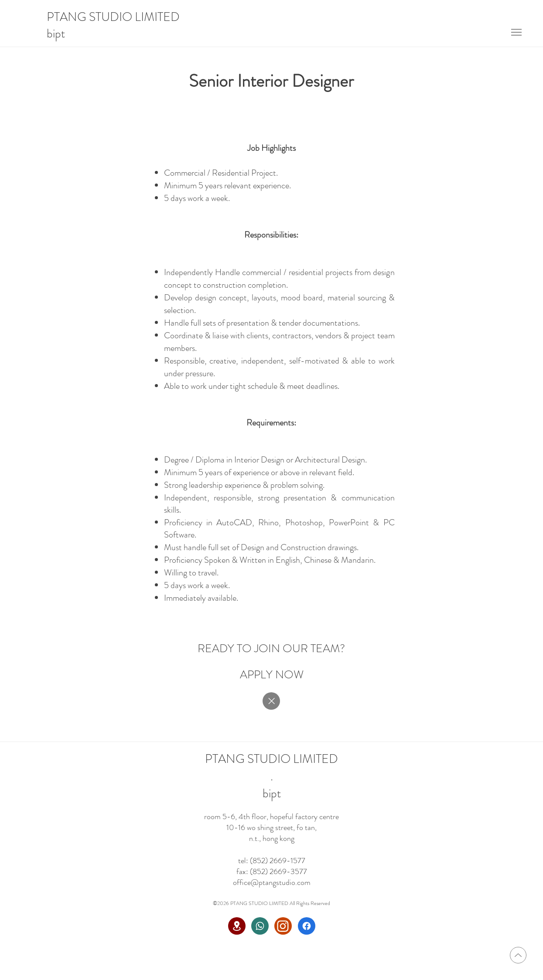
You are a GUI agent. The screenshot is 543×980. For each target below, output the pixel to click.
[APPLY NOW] (272, 674)
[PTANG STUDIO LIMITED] (115, 17)
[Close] (271, 701)
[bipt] (59, 34)
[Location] (237, 926)
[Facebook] (307, 926)
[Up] (518, 955)
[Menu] (516, 32)
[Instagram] (283, 926)
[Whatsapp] (260, 926)
